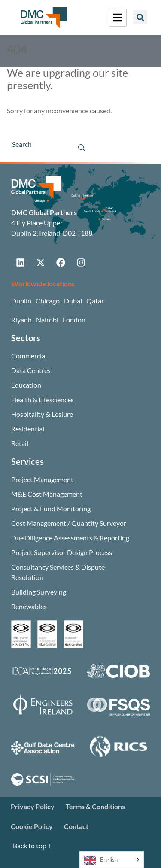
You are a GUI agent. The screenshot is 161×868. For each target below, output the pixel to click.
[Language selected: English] (112, 860)
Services (27, 461)
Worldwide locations (43, 284)
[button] (140, 17)
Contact (76, 826)
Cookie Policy (32, 826)
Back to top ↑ (32, 845)
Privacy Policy (33, 806)
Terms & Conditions (95, 806)
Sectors (26, 338)
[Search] (39, 144)
